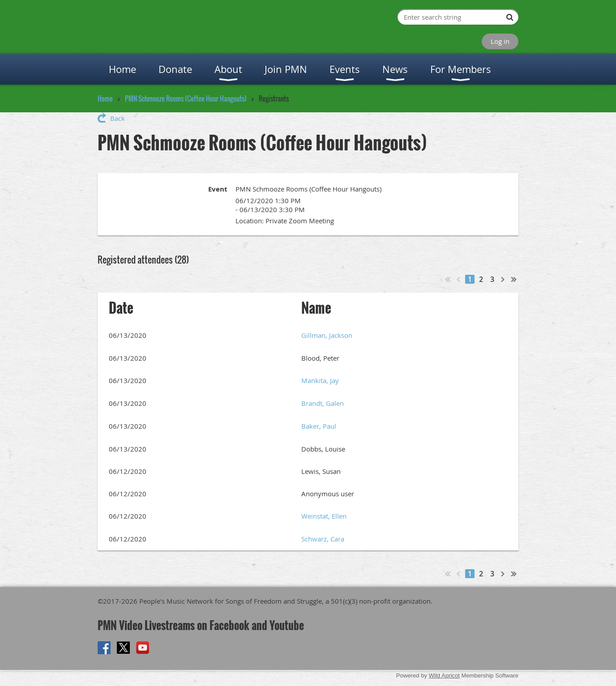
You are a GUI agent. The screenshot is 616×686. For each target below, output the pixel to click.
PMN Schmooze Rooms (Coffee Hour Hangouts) (186, 98)
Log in (500, 41)
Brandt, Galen (323, 403)
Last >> (514, 279)
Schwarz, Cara (323, 539)
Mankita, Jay (320, 380)
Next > (503, 279)
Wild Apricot (444, 675)
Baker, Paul (319, 426)
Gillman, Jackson (327, 335)
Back (118, 118)
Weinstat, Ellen (324, 516)
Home (105, 98)
